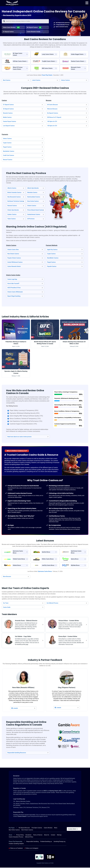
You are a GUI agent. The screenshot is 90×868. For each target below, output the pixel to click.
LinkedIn (15, 709)
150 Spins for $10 (52, 126)
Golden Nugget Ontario (77, 55)
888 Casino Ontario (47, 69)
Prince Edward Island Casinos (35, 210)
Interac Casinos (65, 81)
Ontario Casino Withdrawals (15, 292)
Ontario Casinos (32, 206)
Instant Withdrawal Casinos (15, 263)
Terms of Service (38, 835)
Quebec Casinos (12, 215)
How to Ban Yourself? (13, 284)
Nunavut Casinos (12, 206)
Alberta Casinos (12, 188)
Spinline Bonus (46, 552)
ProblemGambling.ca (46, 842)
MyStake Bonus (75, 566)
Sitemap (59, 835)
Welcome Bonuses (52, 109)
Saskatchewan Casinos (34, 215)
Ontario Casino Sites (13, 250)
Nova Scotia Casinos (33, 202)
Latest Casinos (36, 81)
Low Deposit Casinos (9, 126)
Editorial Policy (29, 837)
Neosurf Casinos (8, 160)
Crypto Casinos (7, 143)
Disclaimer (28, 835)
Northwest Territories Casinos (16, 202)
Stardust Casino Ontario (77, 62)
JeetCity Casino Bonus (48, 566)
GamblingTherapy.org (59, 842)
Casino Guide (7, 608)
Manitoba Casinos (32, 193)
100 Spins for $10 (52, 122)
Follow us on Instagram (31, 849)
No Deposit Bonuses (24, 828)
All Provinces (31, 219)
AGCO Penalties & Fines (14, 288)
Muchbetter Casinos (9, 152)
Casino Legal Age (12, 280)
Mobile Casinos (7, 118)
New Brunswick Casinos (14, 197)
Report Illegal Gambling (14, 297)
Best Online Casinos (14, 830)
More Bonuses (7, 577)
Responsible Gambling (32, 842)
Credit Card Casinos (9, 156)
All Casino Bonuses (53, 105)
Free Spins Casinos (37, 828)
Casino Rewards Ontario (14, 267)
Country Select (73, 829)
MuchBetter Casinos (53, 258)
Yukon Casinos (12, 219)
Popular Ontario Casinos (14, 258)
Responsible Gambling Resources (17, 753)
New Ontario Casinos (13, 254)
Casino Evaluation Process (16, 837)
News (56, 828)
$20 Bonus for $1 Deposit (54, 118)
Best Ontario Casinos (27, 830)
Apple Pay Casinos (52, 250)
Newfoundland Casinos (34, 197)
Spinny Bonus (75, 559)
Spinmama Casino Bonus (45, 572)
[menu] (87, 3)
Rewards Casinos (8, 114)
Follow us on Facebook (16, 849)
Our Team (6, 603)
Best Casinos (7, 81)
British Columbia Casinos (14, 193)
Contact (53, 835)
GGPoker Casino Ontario (20, 62)
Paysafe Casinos (52, 267)
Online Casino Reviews (11, 28)
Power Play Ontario (47, 76)
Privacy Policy (20, 835)
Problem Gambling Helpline (16, 844)
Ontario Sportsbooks (13, 210)
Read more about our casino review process (19, 437)
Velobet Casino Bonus (19, 559)
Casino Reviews (48, 828)
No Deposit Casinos (34, 28)
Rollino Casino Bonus (48, 559)
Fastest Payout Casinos (10, 122)
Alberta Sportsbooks (33, 188)
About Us (47, 835)
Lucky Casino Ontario (48, 55)
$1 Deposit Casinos (8, 32)
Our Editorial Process (52, 603)
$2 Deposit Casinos (8, 109)
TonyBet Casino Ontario (48, 62)
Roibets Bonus (17, 566)
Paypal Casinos (7, 147)
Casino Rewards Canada (34, 32)
